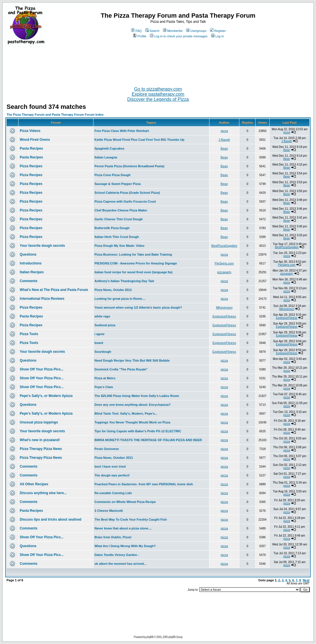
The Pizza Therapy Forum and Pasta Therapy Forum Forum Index (55, 115)
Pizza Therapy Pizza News (41, 449)
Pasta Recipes (31, 148)
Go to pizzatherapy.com (158, 89)
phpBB (150, 637)
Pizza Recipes (31, 166)
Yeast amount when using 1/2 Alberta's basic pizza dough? (138, 307)
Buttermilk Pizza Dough (112, 228)
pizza (224, 131)
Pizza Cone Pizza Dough (113, 175)
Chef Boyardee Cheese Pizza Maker (121, 210)
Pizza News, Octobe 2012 (113, 290)
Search (152, 31)
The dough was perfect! (112, 475)
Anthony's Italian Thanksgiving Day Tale (125, 281)
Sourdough (103, 352)
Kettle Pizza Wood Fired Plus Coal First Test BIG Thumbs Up (140, 140)
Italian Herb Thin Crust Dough (117, 237)
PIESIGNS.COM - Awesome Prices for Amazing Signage (136, 263)
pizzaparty (224, 272)
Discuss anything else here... (43, 493)
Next (306, 580)
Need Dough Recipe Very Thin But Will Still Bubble (132, 360)
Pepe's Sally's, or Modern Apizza (46, 396)
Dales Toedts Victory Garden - (117, 555)
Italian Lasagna (106, 157)
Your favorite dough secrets (42, 246)
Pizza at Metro (105, 378)
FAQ (136, 31)
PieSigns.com (224, 263)
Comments (28, 281)
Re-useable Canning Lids (113, 493)
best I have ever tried (110, 466)
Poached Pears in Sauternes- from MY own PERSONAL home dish (144, 484)
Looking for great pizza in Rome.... (120, 299)
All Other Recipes (34, 484)
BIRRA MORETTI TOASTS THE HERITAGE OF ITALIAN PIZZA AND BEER (148, 440)
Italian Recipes (32, 272)
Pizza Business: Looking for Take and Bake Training (133, 254)
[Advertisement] (158, 64)
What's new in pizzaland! (40, 440)
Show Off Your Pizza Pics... (42, 369)
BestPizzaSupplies (224, 246)
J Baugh (224, 140)
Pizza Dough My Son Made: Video (120, 246)
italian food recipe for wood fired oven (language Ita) (134, 272)
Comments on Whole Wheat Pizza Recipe (125, 502)
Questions (28, 254)
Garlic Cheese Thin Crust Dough (119, 219)
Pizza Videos (30, 131)
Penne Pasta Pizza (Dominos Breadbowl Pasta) (130, 166)
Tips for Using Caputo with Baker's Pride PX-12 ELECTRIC (138, 431)
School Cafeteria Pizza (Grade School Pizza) (127, 193)
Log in (218, 36)
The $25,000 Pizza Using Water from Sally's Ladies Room (137, 396)
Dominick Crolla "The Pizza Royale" (121, 369)
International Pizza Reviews (42, 299)
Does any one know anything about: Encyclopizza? (133, 405)
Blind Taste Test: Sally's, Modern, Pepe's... (126, 413)
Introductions (31, 263)
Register (218, 31)
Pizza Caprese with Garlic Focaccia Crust (125, 201)
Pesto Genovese (107, 449)
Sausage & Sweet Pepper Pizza (118, 184)
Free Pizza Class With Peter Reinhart (122, 131)
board (99, 343)
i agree (100, 334)
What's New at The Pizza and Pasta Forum (54, 290)
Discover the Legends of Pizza (158, 99)
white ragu (102, 316)
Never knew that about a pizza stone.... (123, 528)
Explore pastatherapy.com (158, 94)
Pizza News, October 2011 (114, 458)
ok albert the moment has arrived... (121, 564)
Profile (140, 36)
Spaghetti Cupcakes (110, 148)
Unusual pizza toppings (39, 422)
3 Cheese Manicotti (109, 511)
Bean (224, 148)
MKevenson (224, 307)
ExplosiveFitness (224, 316)
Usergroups (196, 31)
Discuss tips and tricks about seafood (50, 519)
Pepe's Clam (104, 387)
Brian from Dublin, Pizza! (113, 537)
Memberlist (173, 31)
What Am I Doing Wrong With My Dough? (125, 546)
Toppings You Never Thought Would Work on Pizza (132, 422)
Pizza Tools (29, 334)
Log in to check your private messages (179, 36)
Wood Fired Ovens (35, 140)
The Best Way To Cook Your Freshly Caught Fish (131, 519)
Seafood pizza (105, 325)
